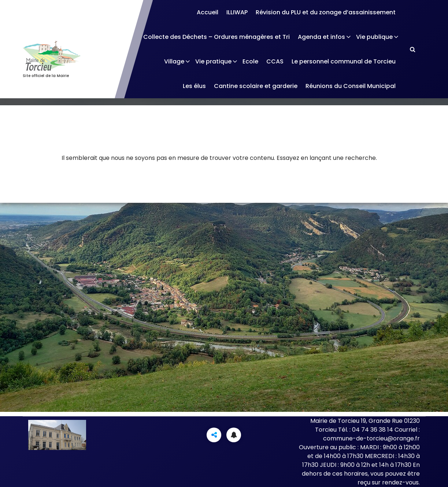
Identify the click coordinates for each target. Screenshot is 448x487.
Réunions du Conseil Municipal (351, 86)
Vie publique (374, 37)
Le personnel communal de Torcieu (344, 61)
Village (174, 61)
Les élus (194, 86)
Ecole (250, 61)
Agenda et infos (321, 37)
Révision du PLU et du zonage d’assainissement (326, 12)
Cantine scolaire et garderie (256, 86)
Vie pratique (213, 61)
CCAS (275, 61)
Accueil (208, 12)
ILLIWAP (237, 12)
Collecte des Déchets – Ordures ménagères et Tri (216, 37)
